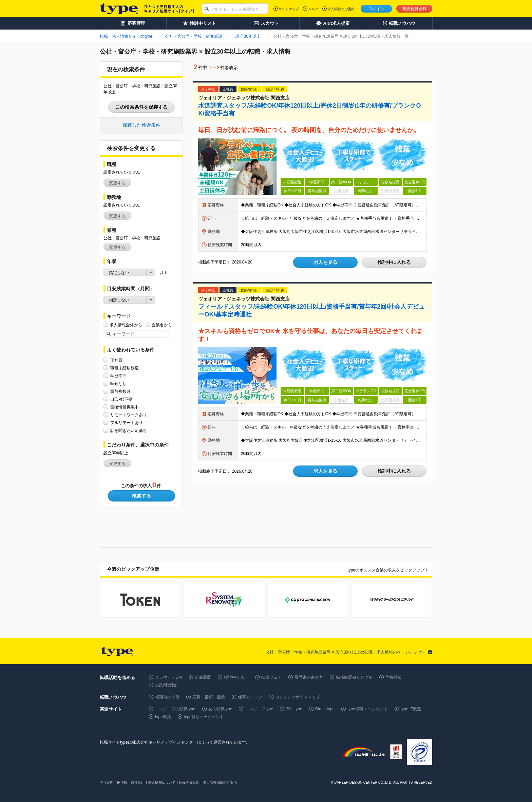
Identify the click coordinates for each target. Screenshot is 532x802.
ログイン (376, 9)
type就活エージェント (204, 717)
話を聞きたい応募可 (129, 430)
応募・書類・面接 (209, 697)
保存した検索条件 (141, 125)
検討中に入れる (394, 262)
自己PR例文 (166, 685)
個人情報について (162, 782)
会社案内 (107, 782)
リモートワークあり (129, 415)
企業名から (162, 325)
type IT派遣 (411, 709)
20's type (294, 709)
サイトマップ (289, 9)
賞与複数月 (120, 391)
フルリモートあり (127, 423)
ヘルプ (313, 9)
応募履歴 (203, 677)
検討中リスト (236, 677)
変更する (117, 183)
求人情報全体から (126, 325)
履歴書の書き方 (309, 677)
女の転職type (220, 709)
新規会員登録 (414, 9)
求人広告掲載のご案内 (220, 782)
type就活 (163, 717)
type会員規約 (189, 782)
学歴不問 (118, 376)
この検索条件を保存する (141, 107)
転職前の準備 (167, 697)
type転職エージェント (368, 709)
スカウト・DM (168, 677)
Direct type (325, 709)
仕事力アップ (250, 697)
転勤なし (118, 384)
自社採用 (138, 782)
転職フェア (271, 677)
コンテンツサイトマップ (298, 697)
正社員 (116, 360)
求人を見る (325, 262)
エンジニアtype (259, 709)
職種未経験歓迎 (125, 368)
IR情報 (122, 782)
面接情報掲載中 (125, 407)
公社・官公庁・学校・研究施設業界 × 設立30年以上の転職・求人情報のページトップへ (346, 652)
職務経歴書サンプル (354, 677)
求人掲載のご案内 (341, 9)
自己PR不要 (121, 399)
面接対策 (394, 677)
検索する (141, 496)
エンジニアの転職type (175, 709)
